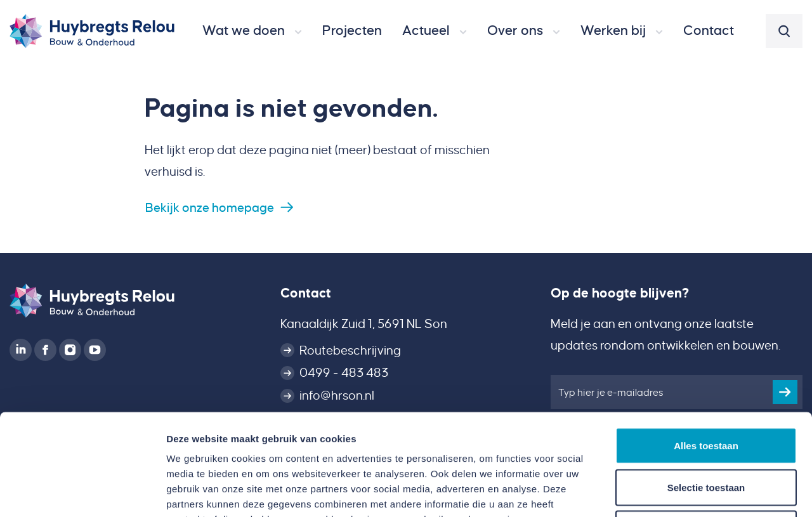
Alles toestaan (706, 350)
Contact (306, 293)
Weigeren (706, 434)
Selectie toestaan (706, 392)
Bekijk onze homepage (210, 208)
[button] (252, 31)
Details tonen (685, 492)
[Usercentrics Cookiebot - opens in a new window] (82, 492)
